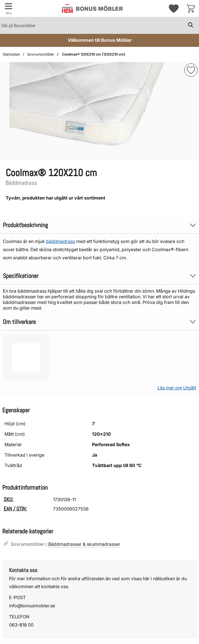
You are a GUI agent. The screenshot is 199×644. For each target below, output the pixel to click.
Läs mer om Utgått (177, 388)
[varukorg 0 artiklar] (191, 8)
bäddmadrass (61, 241)
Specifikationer (99, 276)
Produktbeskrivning (99, 225)
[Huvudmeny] (8, 8)
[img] (191, 70)
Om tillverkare (99, 322)
